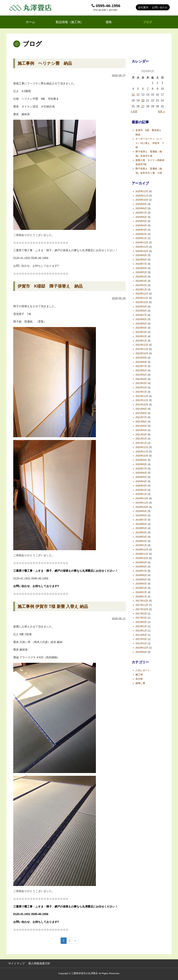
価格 (109, 22)
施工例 (139, 675)
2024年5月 (141, 272)
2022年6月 (141, 370)
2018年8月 (141, 567)
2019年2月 (141, 541)
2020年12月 (142, 447)
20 (143, 100)
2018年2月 (141, 592)
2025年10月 (142, 200)
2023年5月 (141, 324)
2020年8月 (141, 464)
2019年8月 (141, 515)
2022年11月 (142, 349)
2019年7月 (141, 520)
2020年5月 (141, 477)
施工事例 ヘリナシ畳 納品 (45, 63)
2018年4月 (141, 584)
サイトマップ (17, 963)
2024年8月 (141, 260)
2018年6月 (141, 575)
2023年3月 (141, 332)
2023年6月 (141, 319)
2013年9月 (141, 622)
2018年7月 (141, 571)
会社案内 (143, 7)
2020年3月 (141, 486)
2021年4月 (141, 430)
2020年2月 (141, 490)
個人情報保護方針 (39, 963)
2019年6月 (141, 524)
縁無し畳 (140, 683)
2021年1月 (141, 443)
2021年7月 (141, 417)
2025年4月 (141, 225)
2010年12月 (142, 648)
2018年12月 (142, 550)
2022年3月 (141, 383)
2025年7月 (141, 213)
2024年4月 (141, 277)
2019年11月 (142, 503)
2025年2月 (141, 234)
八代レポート (143, 670)
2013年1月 (141, 626)
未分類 (139, 679)
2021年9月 (141, 409)
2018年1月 (141, 597)
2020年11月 (142, 452)
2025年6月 (141, 217)
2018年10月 (142, 558)
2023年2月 (141, 336)
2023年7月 (141, 315)
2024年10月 (142, 251)
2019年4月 (141, 533)
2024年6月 (141, 268)
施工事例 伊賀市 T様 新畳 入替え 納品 (53, 606)
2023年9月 (141, 307)
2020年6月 (141, 473)
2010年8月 (141, 652)
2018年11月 (142, 554)
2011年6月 (141, 635)
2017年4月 (141, 614)
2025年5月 (141, 221)
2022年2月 (141, 388)
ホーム (30, 22)
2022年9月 (141, 358)
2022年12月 (142, 345)
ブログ (148, 22)
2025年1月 (141, 238)
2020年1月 (141, 494)
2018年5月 (141, 580)
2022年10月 (142, 353)
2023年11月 (142, 298)
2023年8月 (141, 311)
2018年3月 (141, 588)
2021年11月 (142, 400)
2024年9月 (141, 255)
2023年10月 (142, 302)
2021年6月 (141, 422)
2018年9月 (141, 562)
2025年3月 (141, 230)
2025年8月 (141, 208)
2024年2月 (141, 285)
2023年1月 (141, 341)
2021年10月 (142, 405)
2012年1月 (141, 631)
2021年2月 (141, 439)
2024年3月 (141, 281)
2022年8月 (141, 362)
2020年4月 (141, 481)
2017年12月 (142, 601)
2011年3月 (141, 639)
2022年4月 (141, 379)
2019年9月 (141, 511)
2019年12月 (142, 498)
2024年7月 (141, 264)
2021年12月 (142, 396)
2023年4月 (141, 328)
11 (133, 95)
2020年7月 (141, 469)
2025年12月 (142, 191)
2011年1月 (141, 643)
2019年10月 (142, 507)
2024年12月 (142, 243)
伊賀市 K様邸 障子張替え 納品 (50, 286)
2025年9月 (141, 204)
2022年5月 (141, 375)
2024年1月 (141, 290)
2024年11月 (142, 247)
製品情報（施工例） (70, 22)
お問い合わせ (160, 7)
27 (143, 106)
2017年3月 (141, 618)
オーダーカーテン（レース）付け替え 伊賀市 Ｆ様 (150, 143)
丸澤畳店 (31, 8)
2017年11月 (142, 605)
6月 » (161, 112)
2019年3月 (141, 537)
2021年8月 (141, 413)
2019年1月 (141, 545)
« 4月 (134, 112)
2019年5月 (141, 528)
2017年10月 (142, 609)
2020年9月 (141, 460)
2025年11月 (142, 196)
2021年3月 (141, 435)
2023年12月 (142, 294)
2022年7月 (141, 366)
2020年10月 (142, 456)
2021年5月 (141, 426)
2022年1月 (141, 392)
